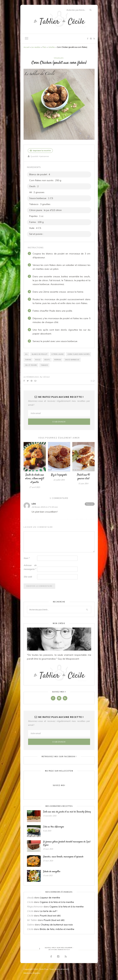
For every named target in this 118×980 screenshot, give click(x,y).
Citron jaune (58, 354)
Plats (44, 47)
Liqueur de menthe (50, 898)
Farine (28, 360)
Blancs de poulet (40, 354)
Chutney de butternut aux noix (57, 925)
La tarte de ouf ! (49, 911)
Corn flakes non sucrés (79, 354)
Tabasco (44, 365)
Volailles (52, 47)
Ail (26, 354)
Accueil (26, 47)
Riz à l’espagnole (59, 475)
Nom (27, 558)
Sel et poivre (31, 365)
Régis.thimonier (35, 907)
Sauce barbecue (72, 360)
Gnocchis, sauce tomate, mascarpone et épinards (63, 857)
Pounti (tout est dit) (50, 916)
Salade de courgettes (52, 872)
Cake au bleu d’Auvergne (54, 827)
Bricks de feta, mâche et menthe (57, 929)
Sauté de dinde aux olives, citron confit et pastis (35, 479)
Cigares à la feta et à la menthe (57, 902)
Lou (34, 504)
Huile (38, 360)
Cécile (46, 377)
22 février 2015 (31, 377)
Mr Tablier (32, 920)
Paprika (58, 360)
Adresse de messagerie (30, 567)
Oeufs (47, 360)
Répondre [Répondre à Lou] (90, 504)
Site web (28, 577)
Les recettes (36, 47)
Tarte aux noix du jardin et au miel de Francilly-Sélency (67, 812)
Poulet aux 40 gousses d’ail (83, 477)
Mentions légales (32, 973)
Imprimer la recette (40, 150)
